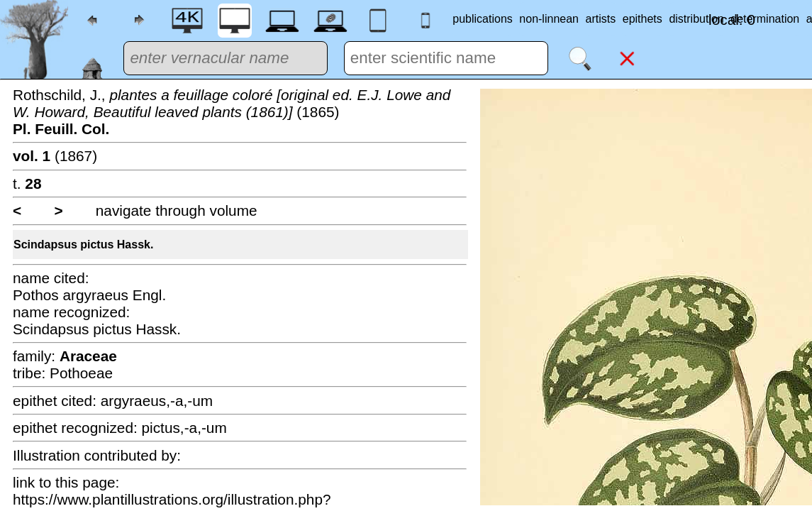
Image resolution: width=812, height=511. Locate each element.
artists (601, 19)
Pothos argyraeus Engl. (89, 295)
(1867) (55, 156)
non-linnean (549, 19)
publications (483, 19)
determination (765, 19)
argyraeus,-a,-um (157, 401)
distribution (696, 19)
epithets (643, 19)
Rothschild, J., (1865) (232, 112)
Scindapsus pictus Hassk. (83, 244)
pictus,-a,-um (184, 428)
